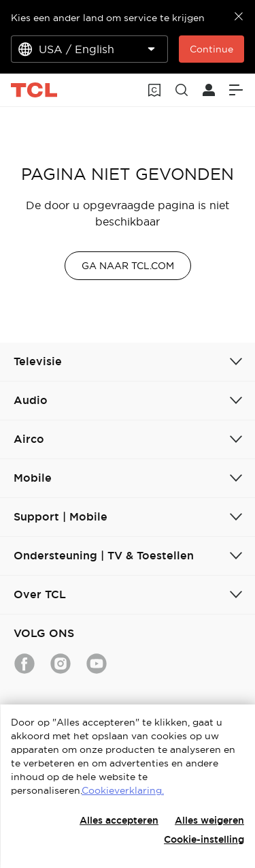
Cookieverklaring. (123, 790)
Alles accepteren (119, 820)
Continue (211, 49)
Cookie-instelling (204, 839)
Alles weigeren (209, 820)
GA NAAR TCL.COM (128, 266)
